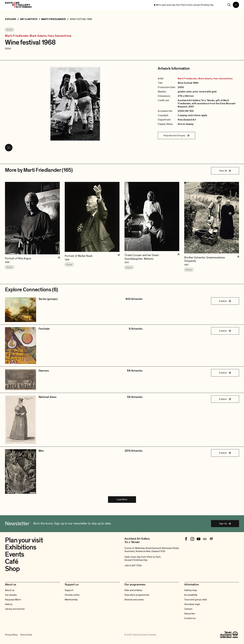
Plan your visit (24, 540)
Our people (11, 595)
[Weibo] (211, 539)
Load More (122, 499)
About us (10, 590)
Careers (188, 609)
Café (12, 562)
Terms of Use (26, 635)
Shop (12, 569)
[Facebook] (186, 539)
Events (15, 554)
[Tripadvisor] (205, 539)
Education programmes (137, 595)
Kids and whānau (133, 590)
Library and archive (15, 609)
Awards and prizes (134, 600)
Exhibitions (21, 547)
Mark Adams (38, 36)
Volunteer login (192, 604)
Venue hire (190, 614)
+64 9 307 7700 (133, 566)
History (9, 604)
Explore (225, 301)
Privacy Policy (11, 635)
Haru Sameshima (59, 36)
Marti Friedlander (17, 36)
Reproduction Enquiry (176, 135)
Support (69, 590)
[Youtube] (199, 539)
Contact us (190, 618)
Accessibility (191, 595)
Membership (71, 600)
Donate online (72, 595)
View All (225, 171)
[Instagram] (192, 539)
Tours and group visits (196, 600)
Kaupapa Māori (13, 600)
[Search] (229, 5)
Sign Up (225, 524)
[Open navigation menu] (236, 5)
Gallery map (191, 590)
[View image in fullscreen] (9, 148)
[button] (32, 227)
